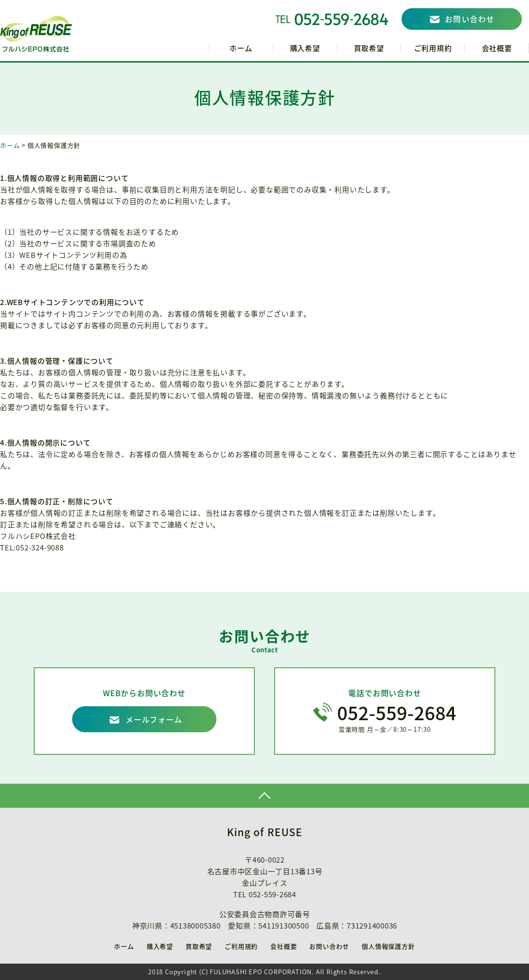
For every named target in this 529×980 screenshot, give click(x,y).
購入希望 (305, 48)
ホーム (241, 48)
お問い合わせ (470, 19)
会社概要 (497, 48)
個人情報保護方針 (388, 946)
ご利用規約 (433, 48)
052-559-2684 (397, 713)
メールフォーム (154, 719)
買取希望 (369, 48)
